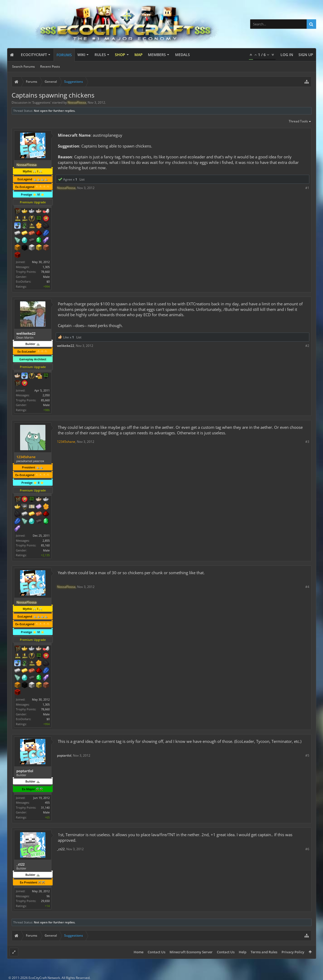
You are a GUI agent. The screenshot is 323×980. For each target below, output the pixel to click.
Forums (64, 55)
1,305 (46, 267)
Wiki (81, 55)
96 (48, 896)
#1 (307, 188)
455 (47, 802)
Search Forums (24, 66)
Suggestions (41, 102)
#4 (307, 587)
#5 (307, 755)
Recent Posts (50, 66)
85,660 (45, 400)
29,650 (45, 901)
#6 (307, 849)
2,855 (46, 540)
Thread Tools (300, 122)
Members (157, 55)
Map (139, 55)
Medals (182, 55)
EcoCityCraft (34, 55)
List (82, 179)
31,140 (45, 808)
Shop (120, 55)
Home (139, 952)
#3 (307, 442)
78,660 (45, 272)
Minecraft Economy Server (191, 952)
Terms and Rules (264, 952)
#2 (307, 346)
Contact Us (156, 952)
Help (243, 952)
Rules (100, 55)
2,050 (46, 395)
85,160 (45, 545)
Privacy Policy (293, 952)
